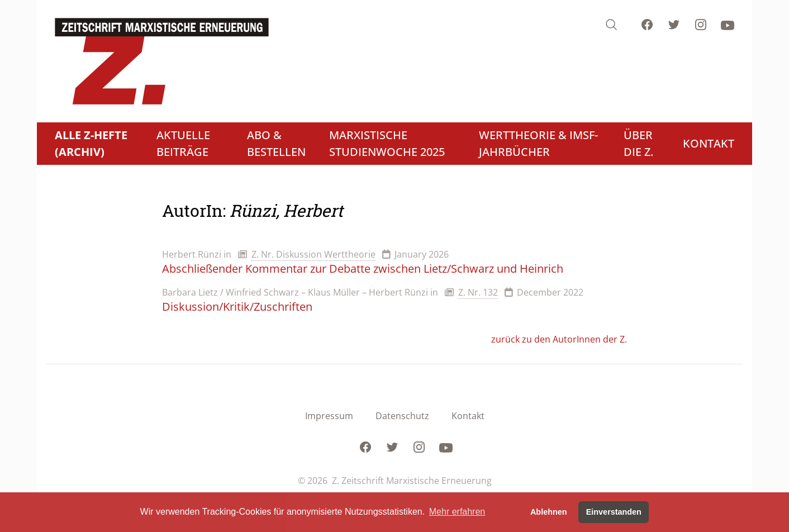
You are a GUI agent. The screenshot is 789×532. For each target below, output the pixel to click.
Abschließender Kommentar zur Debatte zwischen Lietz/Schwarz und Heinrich (363, 269)
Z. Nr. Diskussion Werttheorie (313, 254)
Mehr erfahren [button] (457, 512)
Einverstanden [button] (614, 512)
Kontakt (468, 416)
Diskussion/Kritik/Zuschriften (237, 307)
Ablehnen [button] (549, 512)
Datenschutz (402, 416)
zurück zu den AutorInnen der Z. (559, 339)
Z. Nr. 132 (478, 292)
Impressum (329, 416)
